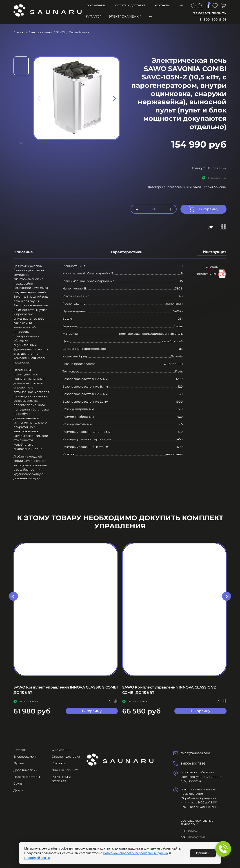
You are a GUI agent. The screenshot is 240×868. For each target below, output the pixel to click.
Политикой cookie (37, 858)
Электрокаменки (125, 16)
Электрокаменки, (179, 187)
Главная (19, 32)
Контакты (162, 5)
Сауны (18, 783)
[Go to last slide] (13, 596)
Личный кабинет (65, 770)
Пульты (19, 763)
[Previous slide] (39, 98)
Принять (203, 853)
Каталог (94, 16)
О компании (97, 5)
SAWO (61, 32)
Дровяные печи (26, 770)
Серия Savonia (79, 32)
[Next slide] (21, 143)
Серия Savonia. (215, 187)
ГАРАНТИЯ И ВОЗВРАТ (61, 779)
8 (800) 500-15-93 (213, 20)
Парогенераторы (27, 777)
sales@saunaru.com (195, 753)
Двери (18, 790)
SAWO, (198, 187)
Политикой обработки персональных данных (136, 853)
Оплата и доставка (130, 5)
